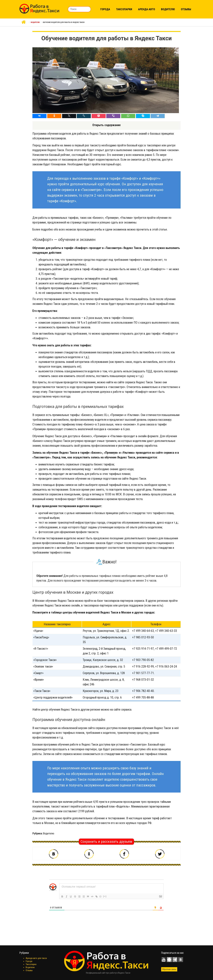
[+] (105, 896)
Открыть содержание (106, 125)
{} (100, 896)
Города (105, 9)
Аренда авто (147, 9)
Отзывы (186, 9)
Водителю (168, 9)
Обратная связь (169, 969)
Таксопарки (124, 9)
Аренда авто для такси (36, 958)
